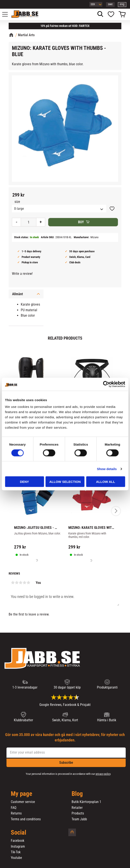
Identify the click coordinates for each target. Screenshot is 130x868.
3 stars (21, 583)
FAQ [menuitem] (14, 808)
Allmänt (18, 294)
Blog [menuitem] (77, 794)
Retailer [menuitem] (77, 808)
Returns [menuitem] (16, 813)
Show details (107, 469)
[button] (7, 14)
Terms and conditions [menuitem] (26, 819)
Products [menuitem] (78, 813)
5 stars (28, 583)
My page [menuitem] (22, 794)
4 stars (24, 583)
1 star (13, 583)
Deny (24, 482)
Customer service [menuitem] (23, 802)
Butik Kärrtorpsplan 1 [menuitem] (86, 802)
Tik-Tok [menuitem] (16, 852)
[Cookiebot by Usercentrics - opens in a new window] (106, 384)
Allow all (106, 482)
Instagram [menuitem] (18, 847)
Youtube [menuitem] (16, 858)
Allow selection (65, 482)
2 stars (17, 583)
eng (122, 4)
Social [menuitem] (18, 833)
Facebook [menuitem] (18, 841)
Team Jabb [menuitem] (79, 819)
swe (110, 4)
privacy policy (103, 774)
